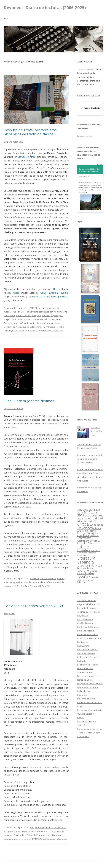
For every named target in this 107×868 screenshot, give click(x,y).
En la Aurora (83, 646)
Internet (81, 543)
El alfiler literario (85, 623)
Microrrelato (54, 308)
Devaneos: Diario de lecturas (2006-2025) (45, 8)
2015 (32, 308)
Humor (96, 541)
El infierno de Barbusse (88, 627)
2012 (32, 828)
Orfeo (33, 327)
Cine (94, 521)
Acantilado (40, 582)
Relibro (81, 718)
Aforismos (35, 578)
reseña (7, 312)
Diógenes (57, 319)
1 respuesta (9, 614)
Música (93, 571)
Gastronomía (84, 541)
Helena (15, 323)
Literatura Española (86, 560)
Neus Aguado (22, 327)
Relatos (89, 573)
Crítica (54, 828)
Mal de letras (84, 691)
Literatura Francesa (90, 565)
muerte (17, 839)
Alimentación (84, 521)
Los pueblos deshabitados (90, 684)
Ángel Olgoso (57, 316)
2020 (88, 515)
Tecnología (93, 577)
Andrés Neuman (23, 316)
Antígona (36, 316)
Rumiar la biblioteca (87, 721)
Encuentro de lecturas (88, 650)
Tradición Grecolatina (22, 312)
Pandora (41, 327)
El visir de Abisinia (86, 631)
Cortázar (21, 319)
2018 (94, 512)
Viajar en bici (83, 736)
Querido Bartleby (86, 714)
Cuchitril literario (85, 619)
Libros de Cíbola (85, 680)
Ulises (16, 293)
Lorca (57, 323)
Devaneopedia (84, 136)
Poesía (80, 573)
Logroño (83, 570)
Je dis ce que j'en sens (88, 657)
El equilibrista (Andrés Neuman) (30, 401)
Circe (14, 319)
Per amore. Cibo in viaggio (90, 710)
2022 (101, 516)
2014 (92, 510)
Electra (56, 289)
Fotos (95, 535)
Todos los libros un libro (89, 733)
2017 (87, 512)
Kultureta (82, 661)
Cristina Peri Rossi (35, 319)
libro (95, 543)
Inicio (7, 19)
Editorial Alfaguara (36, 835)
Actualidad (96, 518)
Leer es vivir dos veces (88, 676)
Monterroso (9, 327)
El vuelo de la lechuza (88, 634)
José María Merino (28, 323)
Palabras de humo (86, 699)
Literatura (25, 831)
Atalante (46, 316)
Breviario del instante (88, 608)
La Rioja (89, 543)
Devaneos (85, 528)
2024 (86, 519)
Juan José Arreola (45, 323)
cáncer (16, 835)
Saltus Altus (83, 725)
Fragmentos (84, 538)
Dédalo (48, 319)
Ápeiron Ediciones (86, 581)
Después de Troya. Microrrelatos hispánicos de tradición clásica (30, 132)
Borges (7, 319)
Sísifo (15, 331)
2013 (86, 510)
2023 (80, 519)
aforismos (51, 582)
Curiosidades (96, 525)
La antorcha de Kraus (88, 665)
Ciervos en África (27, 157)
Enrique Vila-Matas (86, 653)
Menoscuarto (41, 308)
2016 (80, 512)
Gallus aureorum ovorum (54, 293)
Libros (17, 831)
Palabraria (82, 695)
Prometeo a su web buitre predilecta (48, 297)
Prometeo (50, 327)
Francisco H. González (53, 331)
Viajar (81, 580)
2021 (95, 516)
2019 (81, 515)
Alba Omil (58, 312)
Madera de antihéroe (88, 687)
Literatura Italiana (85, 568)
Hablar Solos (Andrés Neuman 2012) (33, 606)
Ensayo (87, 535)
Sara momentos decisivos (90, 729)
